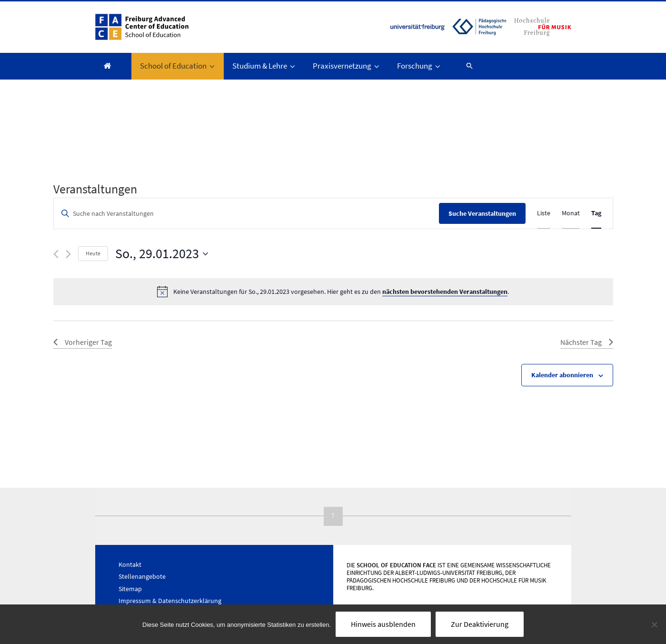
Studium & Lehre (264, 66)
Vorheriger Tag (83, 342)
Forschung (419, 66)
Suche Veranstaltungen (482, 213)
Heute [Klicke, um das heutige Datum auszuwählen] (93, 253)
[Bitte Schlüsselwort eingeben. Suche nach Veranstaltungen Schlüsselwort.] (246, 214)
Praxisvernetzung (347, 66)
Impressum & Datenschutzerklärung (170, 601)
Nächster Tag (587, 342)
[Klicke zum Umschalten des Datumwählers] (162, 254)
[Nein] (654, 624)
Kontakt (130, 564)
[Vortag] (56, 254)
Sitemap (130, 589)
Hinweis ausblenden (383, 624)
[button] (466, 65)
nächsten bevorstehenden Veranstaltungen (445, 292)
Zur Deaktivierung (480, 624)
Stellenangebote (142, 576)
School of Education (178, 66)
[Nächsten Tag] (68, 254)
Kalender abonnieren (562, 375)
